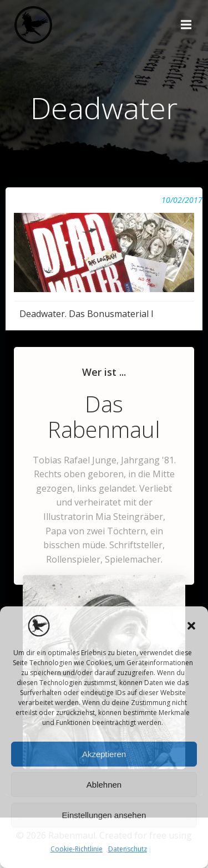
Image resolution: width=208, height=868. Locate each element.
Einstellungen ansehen (104, 815)
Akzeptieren (104, 754)
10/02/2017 (182, 200)
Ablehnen (104, 785)
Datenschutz (128, 849)
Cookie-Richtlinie (77, 849)
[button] (191, 626)
